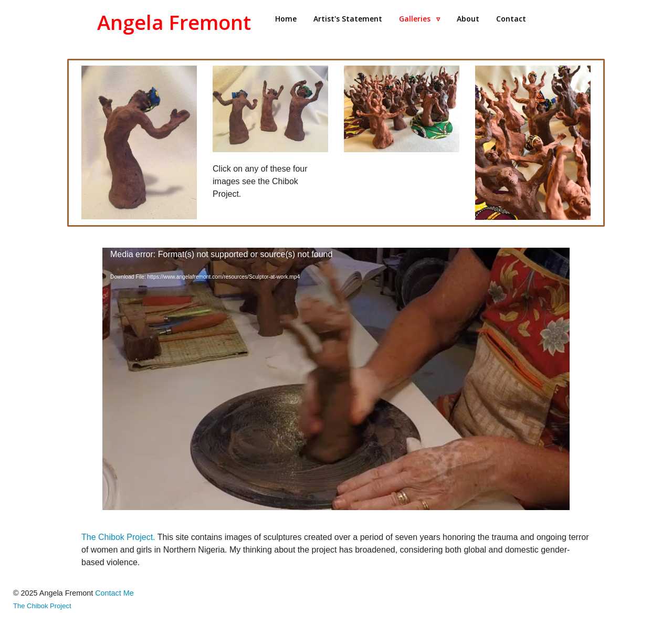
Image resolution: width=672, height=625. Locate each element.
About (468, 19)
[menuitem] (286, 19)
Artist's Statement (348, 19)
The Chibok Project (42, 606)
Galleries (419, 19)
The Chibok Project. (119, 537)
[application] (336, 379)
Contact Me (114, 593)
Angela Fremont (174, 22)
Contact (511, 19)
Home (286, 19)
